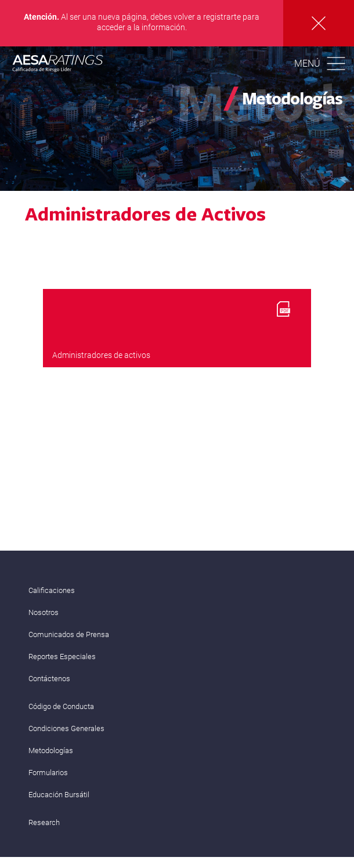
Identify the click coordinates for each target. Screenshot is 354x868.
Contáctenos (49, 679)
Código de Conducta (61, 706)
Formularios (48, 773)
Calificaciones (52, 590)
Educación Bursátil (59, 795)
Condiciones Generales (66, 728)
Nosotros (44, 612)
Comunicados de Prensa (69, 634)
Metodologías (51, 751)
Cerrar (319, 23)
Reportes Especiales (62, 657)
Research (44, 822)
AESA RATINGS (58, 65)
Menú (307, 64)
